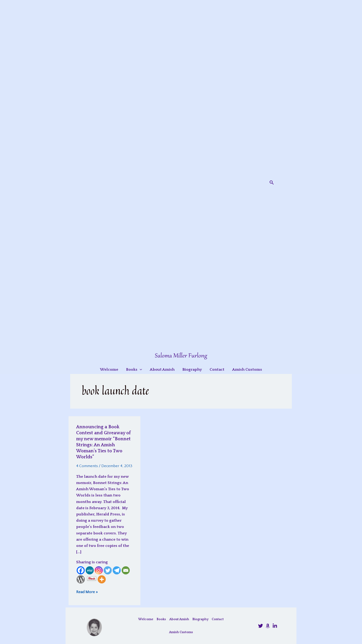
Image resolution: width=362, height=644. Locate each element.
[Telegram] (117, 570)
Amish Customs (181, 632)
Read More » (87, 592)
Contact (218, 619)
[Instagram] (99, 570)
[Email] (126, 570)
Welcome (146, 619)
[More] (102, 579)
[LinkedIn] (275, 626)
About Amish (179, 619)
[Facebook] (81, 570)
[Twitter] (108, 570)
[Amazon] (268, 626)
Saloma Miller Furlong (181, 356)
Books (161, 619)
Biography (200, 619)
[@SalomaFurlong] (261, 626)
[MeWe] (90, 570)
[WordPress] (81, 579)
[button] (272, 183)
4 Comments (87, 466)
